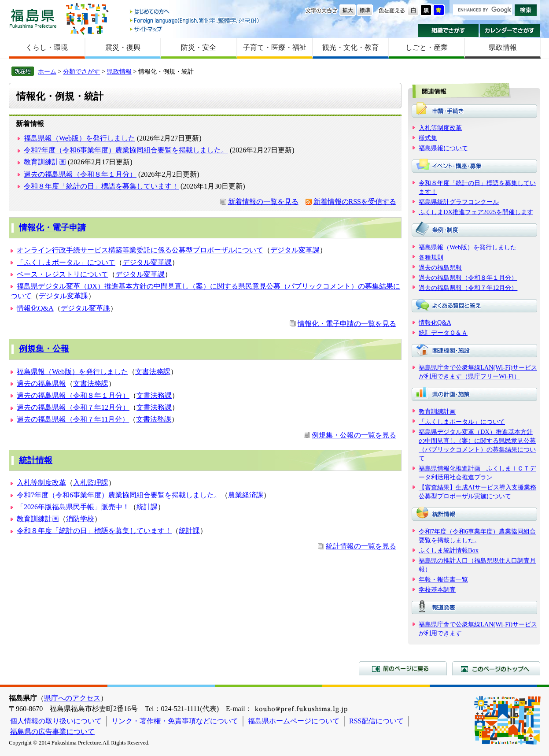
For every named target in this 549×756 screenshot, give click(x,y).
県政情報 (503, 47)
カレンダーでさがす (510, 30)
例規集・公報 (44, 349)
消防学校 (80, 519)
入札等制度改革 (41, 483)
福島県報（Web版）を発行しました (79, 138)
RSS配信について (376, 721)
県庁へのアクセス (72, 698)
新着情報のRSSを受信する (355, 202)
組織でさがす (448, 30)
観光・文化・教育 (350, 47)
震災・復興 (123, 47)
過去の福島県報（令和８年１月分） (80, 174)
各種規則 (431, 257)
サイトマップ (195, 29)
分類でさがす (81, 71)
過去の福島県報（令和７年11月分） (73, 419)
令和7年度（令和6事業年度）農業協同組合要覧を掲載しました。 (126, 150)
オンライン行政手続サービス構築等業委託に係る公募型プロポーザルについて (140, 250)
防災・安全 (199, 47)
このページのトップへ (496, 668)
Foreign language (195, 20)
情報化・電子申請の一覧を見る (347, 324)
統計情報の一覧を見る (361, 546)
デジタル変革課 (295, 250)
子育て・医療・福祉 (275, 47)
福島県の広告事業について (52, 732)
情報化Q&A (35, 308)
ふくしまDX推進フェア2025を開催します (476, 212)
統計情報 (36, 460)
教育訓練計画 (45, 162)
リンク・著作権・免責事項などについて (175, 721)
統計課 (147, 507)
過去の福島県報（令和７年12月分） (73, 407)
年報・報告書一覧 (443, 579)
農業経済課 (246, 495)
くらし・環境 (47, 47)
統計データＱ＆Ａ (443, 333)
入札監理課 (91, 483)
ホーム (47, 71)
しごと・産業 (427, 47)
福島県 (33, 18)
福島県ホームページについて (294, 721)
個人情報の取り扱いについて (56, 721)
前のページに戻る (403, 668)
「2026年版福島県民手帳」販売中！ (73, 507)
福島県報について (443, 148)
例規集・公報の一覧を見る (354, 435)
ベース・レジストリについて (63, 274)
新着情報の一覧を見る (263, 202)
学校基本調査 (437, 589)
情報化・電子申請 (52, 228)
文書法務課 (153, 372)
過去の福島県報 (41, 384)
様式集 (428, 138)
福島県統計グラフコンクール (459, 202)
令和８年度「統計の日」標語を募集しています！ (101, 186)
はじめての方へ (195, 12)
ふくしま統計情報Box (449, 550)
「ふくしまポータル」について (66, 262)
